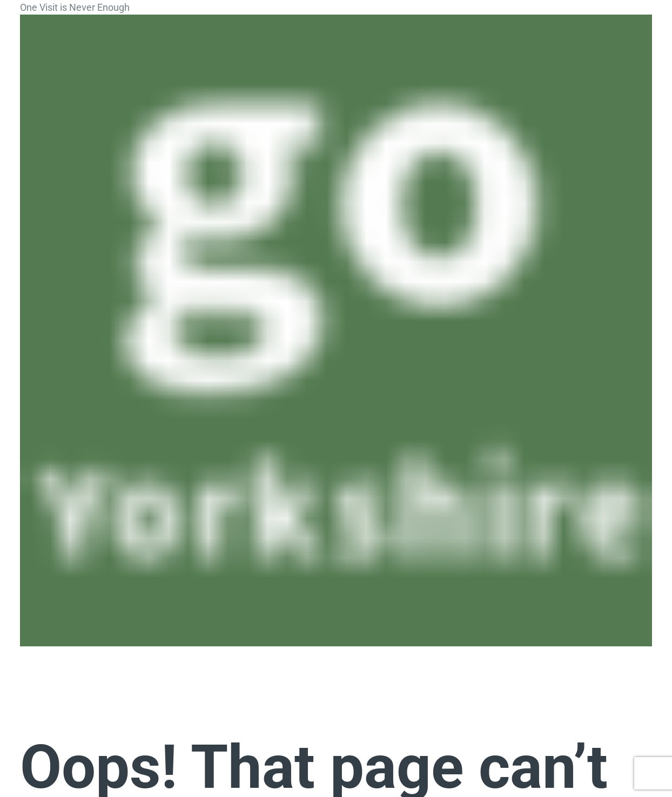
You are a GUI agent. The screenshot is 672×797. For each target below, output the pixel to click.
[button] (39, 660)
